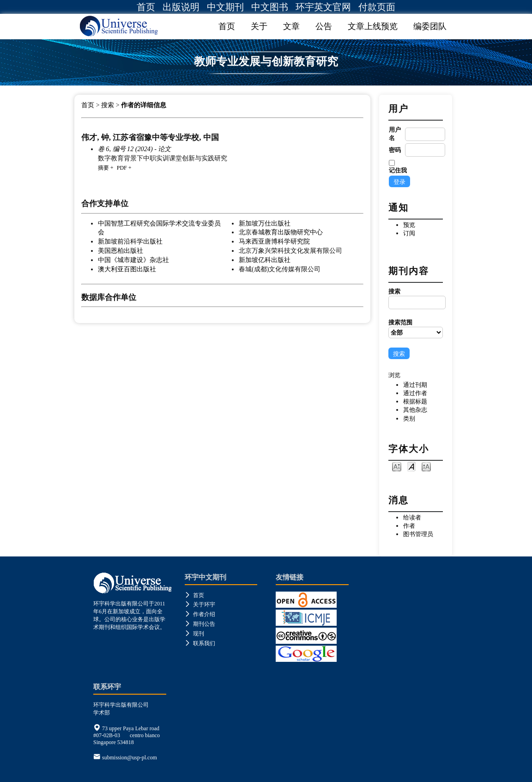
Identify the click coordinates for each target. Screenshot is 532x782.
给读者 (412, 517)
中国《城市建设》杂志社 (133, 260)
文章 (291, 26)
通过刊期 (415, 385)
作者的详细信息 (144, 105)
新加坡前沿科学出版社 (130, 241)
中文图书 (270, 7)
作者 (409, 526)
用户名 (395, 134)
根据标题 (415, 401)
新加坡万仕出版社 (265, 223)
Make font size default (411, 466)
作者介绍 (200, 614)
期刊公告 (200, 624)
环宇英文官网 (323, 7)
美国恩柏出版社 (121, 250)
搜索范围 (416, 329)
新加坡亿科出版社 (265, 260)
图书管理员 (418, 534)
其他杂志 (415, 410)
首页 (146, 7)
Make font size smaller (397, 466)
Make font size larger (426, 466)
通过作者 (415, 393)
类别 (409, 418)
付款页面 (377, 7)
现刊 (194, 634)
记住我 (398, 170)
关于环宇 (200, 605)
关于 (259, 26)
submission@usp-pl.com (130, 758)
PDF (122, 168)
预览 (409, 225)
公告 (324, 26)
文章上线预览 (373, 26)
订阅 (409, 233)
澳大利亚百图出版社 (127, 269)
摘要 (103, 168)
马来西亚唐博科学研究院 (274, 241)
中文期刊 (225, 7)
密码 (395, 150)
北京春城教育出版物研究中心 (281, 232)
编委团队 (430, 26)
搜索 (416, 299)
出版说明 (181, 7)
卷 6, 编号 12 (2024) (125, 149)
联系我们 (200, 643)
